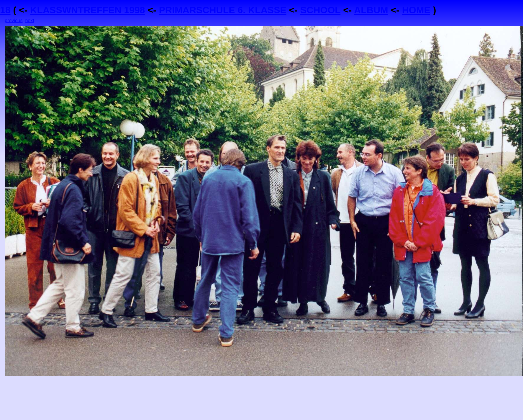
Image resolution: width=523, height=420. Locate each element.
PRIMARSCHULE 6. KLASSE (223, 10)
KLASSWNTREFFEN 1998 (87, 10)
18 (5, 10)
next (29, 21)
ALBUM (371, 10)
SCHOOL (320, 10)
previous (14, 21)
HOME (416, 10)
